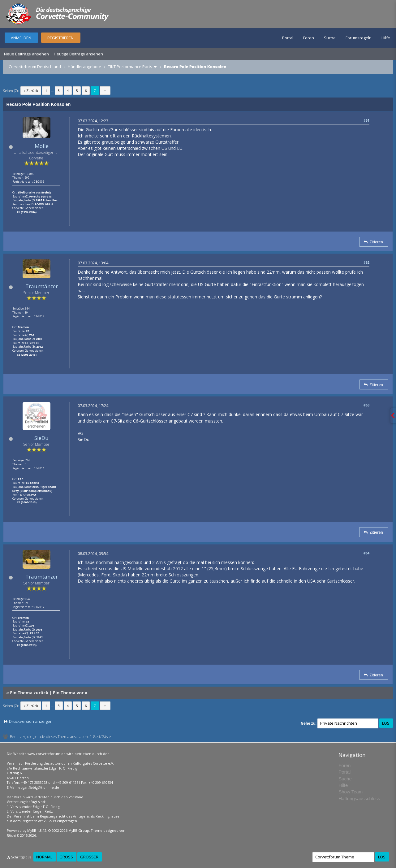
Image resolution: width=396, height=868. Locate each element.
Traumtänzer (42, 286)
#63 (367, 405)
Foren (309, 38)
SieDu (41, 438)
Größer (89, 857)
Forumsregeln (359, 38)
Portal (288, 38)
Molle (42, 146)
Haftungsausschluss (359, 799)
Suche (330, 38)
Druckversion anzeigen (31, 721)
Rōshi (11, 835)
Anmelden (21, 38)
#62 (367, 262)
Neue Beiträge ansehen (26, 54)
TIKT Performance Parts (130, 67)
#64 (367, 553)
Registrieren (60, 38)
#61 (367, 120)
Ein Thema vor (68, 693)
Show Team (351, 792)
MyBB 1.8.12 (37, 830)
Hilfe (386, 38)
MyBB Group (79, 830)
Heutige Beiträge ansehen (78, 54)
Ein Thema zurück (29, 693)
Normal (44, 857)
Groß (66, 857)
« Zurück (31, 91)
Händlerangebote (84, 67)
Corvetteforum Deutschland (35, 67)
